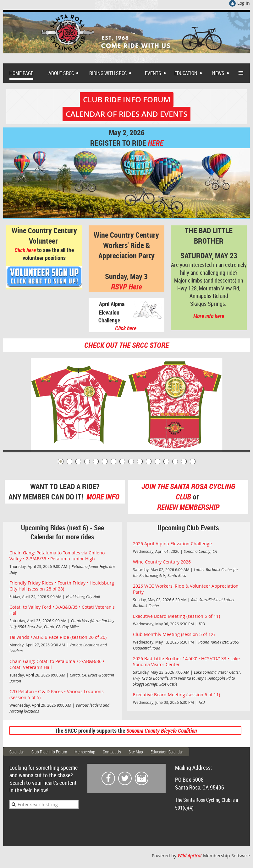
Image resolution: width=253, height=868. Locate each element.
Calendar (17, 752)
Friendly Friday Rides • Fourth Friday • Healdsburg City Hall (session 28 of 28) (62, 586)
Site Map (136, 752)
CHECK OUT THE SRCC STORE (126, 345)
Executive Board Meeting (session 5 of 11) (176, 616)
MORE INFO (104, 497)
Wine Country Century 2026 (162, 562)
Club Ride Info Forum (49, 752)
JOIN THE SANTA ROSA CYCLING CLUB (188, 491)
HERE (155, 143)
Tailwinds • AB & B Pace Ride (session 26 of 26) (58, 637)
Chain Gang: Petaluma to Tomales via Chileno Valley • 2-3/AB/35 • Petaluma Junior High (57, 556)
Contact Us (112, 752)
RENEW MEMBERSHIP (188, 507)
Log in (244, 3)
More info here (209, 316)
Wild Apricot (190, 856)
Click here (25, 250)
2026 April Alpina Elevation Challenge (172, 544)
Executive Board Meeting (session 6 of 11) (176, 695)
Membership (85, 752)
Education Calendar (167, 752)
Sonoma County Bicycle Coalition (162, 731)
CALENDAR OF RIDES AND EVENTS (126, 114)
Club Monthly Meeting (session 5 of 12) (174, 634)
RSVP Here (126, 287)
